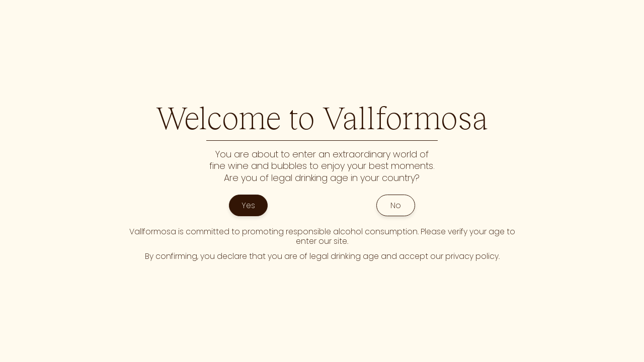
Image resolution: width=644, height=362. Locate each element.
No (396, 205)
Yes (248, 205)
